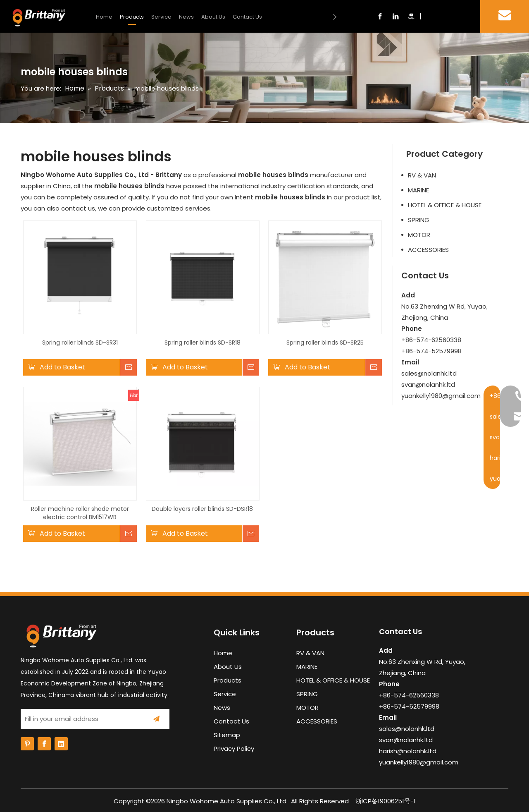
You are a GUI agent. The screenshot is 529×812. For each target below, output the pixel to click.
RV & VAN (422, 175)
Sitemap (227, 735)
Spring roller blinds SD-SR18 (203, 343)
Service (161, 17)
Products (132, 17)
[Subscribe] (156, 719)
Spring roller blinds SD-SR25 (325, 343)
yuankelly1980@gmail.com (441, 396)
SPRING (419, 220)
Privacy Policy (234, 749)
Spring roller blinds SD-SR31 (80, 343)
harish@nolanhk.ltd (408, 751)
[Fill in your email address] (80, 719)
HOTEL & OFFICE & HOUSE (445, 205)
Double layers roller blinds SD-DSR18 (202, 509)
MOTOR (419, 235)
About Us (213, 17)
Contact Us (247, 17)
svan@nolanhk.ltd (428, 384)
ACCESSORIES (428, 250)
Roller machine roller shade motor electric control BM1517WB (80, 513)
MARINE (418, 190)
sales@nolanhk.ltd (429, 373)
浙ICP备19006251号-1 (386, 801)
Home (104, 17)
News (186, 17)
